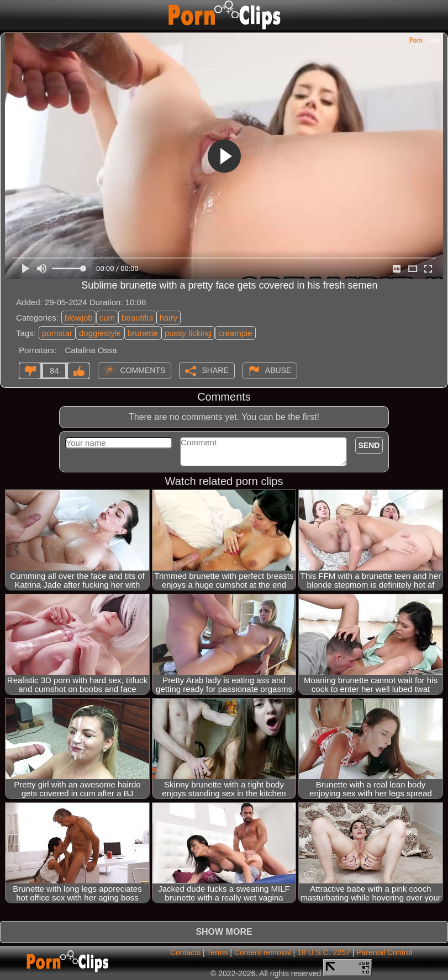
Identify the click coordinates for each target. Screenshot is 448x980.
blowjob (79, 318)
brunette (143, 333)
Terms (217, 952)
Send (369, 445)
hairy (169, 318)
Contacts (185, 952)
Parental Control (384, 952)
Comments (143, 370)
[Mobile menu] (10, 15)
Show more (224, 932)
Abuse (278, 370)
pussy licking (188, 333)
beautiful (137, 318)
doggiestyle (100, 333)
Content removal (263, 952)
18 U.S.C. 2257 (324, 952)
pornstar (57, 333)
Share (215, 370)
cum (107, 318)
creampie (235, 333)
